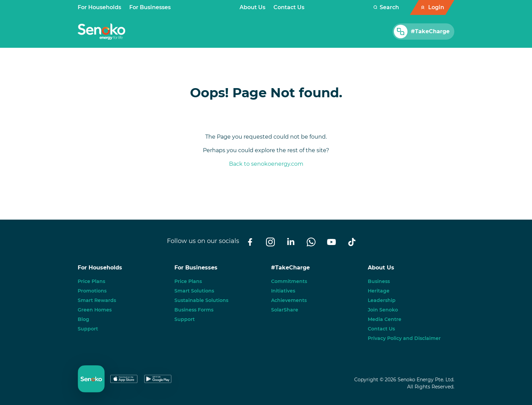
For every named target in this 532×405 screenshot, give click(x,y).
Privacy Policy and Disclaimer (404, 338)
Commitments (289, 281)
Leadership (382, 300)
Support (88, 329)
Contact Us (289, 7)
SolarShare (285, 310)
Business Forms (194, 310)
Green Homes (95, 310)
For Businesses (150, 7)
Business (379, 281)
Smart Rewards (97, 300)
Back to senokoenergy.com (266, 164)
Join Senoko (383, 310)
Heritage (379, 291)
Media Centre (385, 319)
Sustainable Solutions (201, 300)
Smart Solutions (194, 291)
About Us (252, 7)
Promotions (92, 291)
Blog (83, 319)
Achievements (289, 300)
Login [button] (436, 7)
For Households (99, 7)
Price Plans (91, 281)
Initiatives (283, 291)
